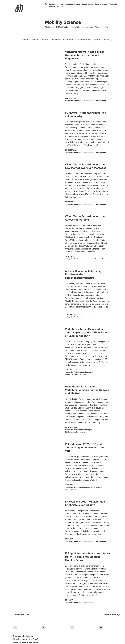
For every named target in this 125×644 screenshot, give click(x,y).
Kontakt (52, 7)
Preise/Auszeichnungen (84, 40)
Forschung (53, 4)
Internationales (101, 4)
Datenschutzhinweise (23, 636)
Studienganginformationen (70, 4)
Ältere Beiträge (22, 615)
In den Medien (88, 4)
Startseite (26, 40)
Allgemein (113, 4)
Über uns (61, 7)
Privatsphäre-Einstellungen (26, 643)
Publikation (98, 40)
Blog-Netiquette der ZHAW (26, 639)
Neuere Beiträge (112, 615)
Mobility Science (63, 23)
